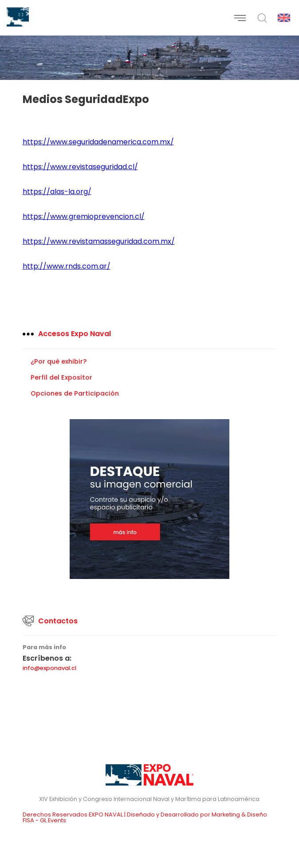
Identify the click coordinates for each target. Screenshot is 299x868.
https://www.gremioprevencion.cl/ (84, 216)
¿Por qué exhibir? (59, 361)
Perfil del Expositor (61, 377)
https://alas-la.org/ (57, 192)
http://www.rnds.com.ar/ (67, 266)
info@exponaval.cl (49, 668)
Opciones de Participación (75, 393)
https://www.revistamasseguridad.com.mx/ (99, 241)
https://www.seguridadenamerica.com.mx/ (98, 142)
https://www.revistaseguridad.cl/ (80, 167)
